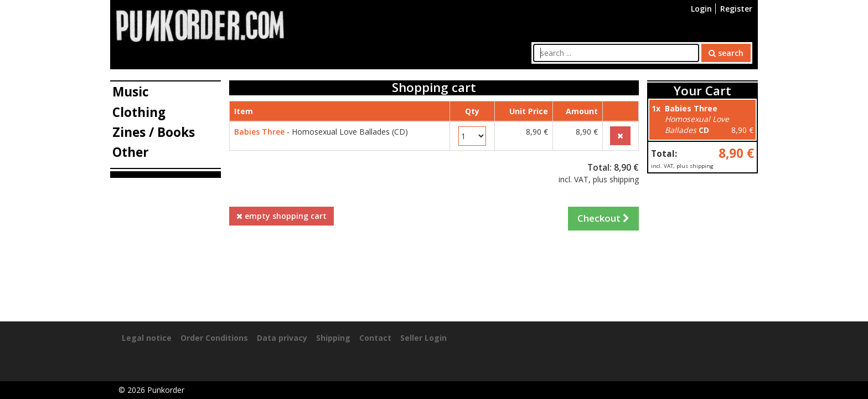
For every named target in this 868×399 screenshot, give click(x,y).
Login (701, 9)
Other (131, 152)
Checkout (603, 218)
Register (736, 9)
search (726, 53)
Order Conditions (214, 338)
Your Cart (702, 91)
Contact (375, 338)
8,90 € (736, 153)
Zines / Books (154, 132)
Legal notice (147, 338)
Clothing (139, 112)
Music (131, 92)
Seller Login (423, 338)
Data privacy (282, 338)
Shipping (333, 338)
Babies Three (259, 132)
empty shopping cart (281, 216)
